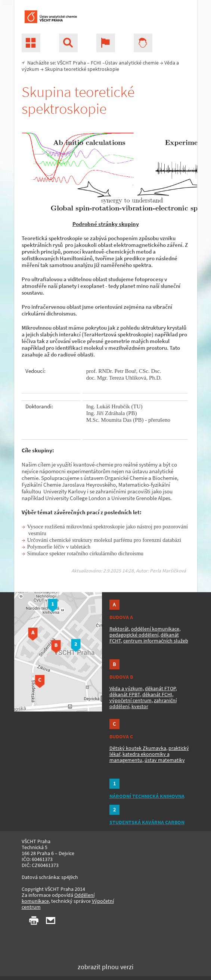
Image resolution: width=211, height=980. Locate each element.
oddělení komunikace (155, 629)
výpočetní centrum (131, 700)
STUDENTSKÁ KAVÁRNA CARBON (147, 822)
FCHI (96, 63)
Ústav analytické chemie (132, 63)
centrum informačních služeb (156, 641)
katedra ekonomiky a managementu (139, 757)
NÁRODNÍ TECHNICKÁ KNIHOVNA (147, 796)
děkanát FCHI (157, 694)
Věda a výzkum (126, 688)
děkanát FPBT (125, 694)
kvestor (140, 706)
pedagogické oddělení (134, 635)
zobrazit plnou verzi (105, 967)
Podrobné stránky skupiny (106, 224)
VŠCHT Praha (72, 63)
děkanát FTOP (160, 688)
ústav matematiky (165, 760)
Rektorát (119, 629)
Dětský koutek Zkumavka (138, 748)
